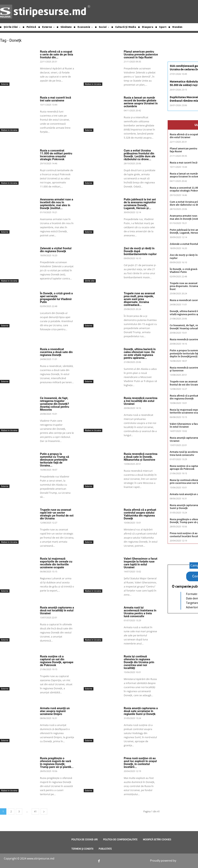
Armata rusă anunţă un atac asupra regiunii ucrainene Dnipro (55, 711)
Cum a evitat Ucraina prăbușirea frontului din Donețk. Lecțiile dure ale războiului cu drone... (140, 155)
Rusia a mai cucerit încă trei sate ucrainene (56, 99)
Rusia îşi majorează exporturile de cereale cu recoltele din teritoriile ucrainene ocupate (56, 563)
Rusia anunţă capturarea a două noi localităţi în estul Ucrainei (57, 610)
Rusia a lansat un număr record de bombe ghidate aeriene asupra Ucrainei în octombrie (141, 102)
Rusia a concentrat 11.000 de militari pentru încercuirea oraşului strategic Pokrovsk (56, 155)
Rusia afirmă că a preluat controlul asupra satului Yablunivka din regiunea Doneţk (140, 514)
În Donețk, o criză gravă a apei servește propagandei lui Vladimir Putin (56, 298)
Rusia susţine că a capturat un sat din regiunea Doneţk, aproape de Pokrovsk (57, 661)
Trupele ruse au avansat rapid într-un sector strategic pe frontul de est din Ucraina (57, 514)
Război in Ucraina (93, 84)
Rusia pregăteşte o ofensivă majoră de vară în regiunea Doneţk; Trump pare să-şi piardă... (57, 763)
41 (35, 811)
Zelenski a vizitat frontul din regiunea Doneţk (56, 250)
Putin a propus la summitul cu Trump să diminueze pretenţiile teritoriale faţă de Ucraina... (55, 460)
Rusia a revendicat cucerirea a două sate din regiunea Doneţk (56, 352)
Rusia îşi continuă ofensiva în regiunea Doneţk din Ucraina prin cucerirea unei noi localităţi (139, 662)
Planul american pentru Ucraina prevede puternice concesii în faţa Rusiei (141, 54)
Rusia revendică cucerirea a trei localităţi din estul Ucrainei (141, 401)
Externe (5, 84)
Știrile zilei (90, 281)
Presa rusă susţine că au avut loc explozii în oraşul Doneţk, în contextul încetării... (140, 763)
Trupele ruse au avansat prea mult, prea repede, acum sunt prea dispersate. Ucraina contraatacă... (139, 299)
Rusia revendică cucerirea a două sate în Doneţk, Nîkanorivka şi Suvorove (141, 457)
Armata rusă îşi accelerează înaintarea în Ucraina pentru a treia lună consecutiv (140, 612)
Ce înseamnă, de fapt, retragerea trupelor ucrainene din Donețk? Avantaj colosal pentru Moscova (55, 404)
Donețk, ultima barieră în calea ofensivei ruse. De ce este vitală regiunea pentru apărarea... (140, 354)
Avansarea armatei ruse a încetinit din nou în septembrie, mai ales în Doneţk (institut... (57, 204)
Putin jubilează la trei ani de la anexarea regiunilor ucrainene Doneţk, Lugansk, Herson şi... (140, 204)
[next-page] (44, 811)
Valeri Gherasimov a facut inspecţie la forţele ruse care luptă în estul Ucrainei (141, 563)
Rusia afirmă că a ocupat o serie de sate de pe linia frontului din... (57, 54)
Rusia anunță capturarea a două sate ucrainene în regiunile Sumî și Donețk (141, 711)
